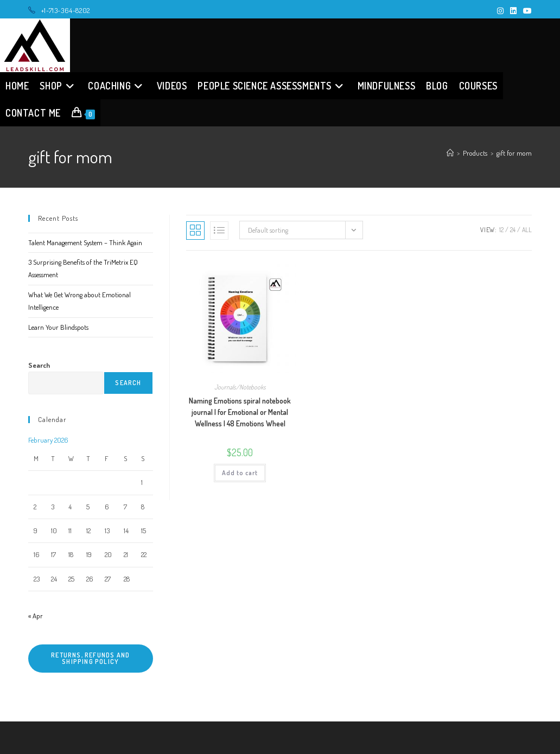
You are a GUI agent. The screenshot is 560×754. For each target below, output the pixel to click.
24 (513, 230)
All (527, 230)
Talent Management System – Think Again (85, 242)
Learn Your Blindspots (58, 327)
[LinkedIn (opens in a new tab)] (513, 11)
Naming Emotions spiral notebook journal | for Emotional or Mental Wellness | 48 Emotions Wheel (240, 412)
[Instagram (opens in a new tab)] (500, 11)
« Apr (36, 616)
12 (501, 230)
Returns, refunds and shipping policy (90, 658)
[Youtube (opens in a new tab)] (526, 11)
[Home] (450, 153)
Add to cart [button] (240, 473)
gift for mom (514, 153)
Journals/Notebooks (240, 387)
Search (39, 365)
